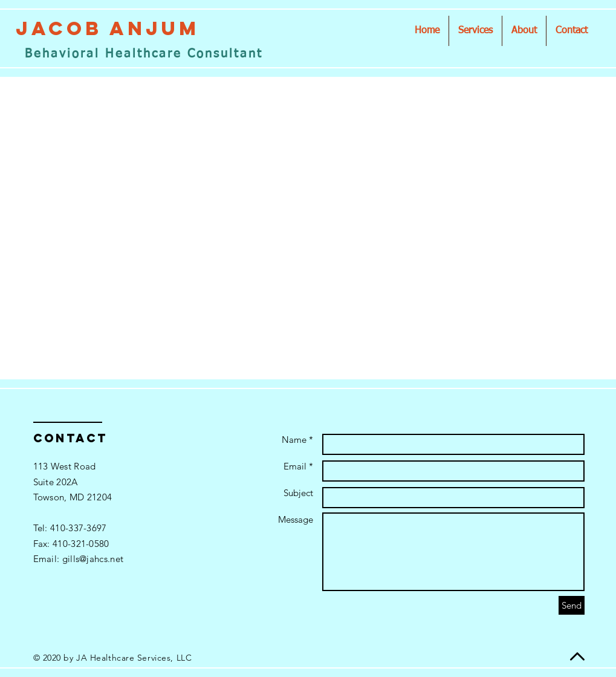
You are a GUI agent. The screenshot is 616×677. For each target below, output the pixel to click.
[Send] (572, 605)
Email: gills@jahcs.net (79, 559)
